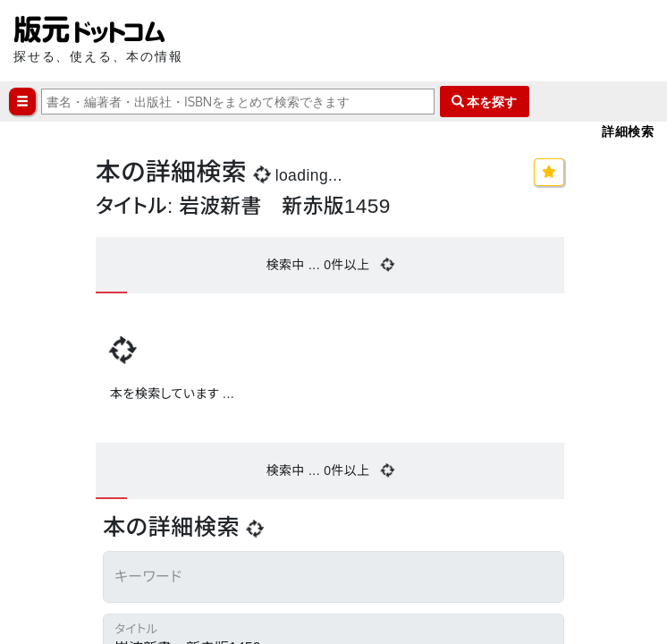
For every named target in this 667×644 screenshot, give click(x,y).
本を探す (485, 102)
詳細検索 (628, 131)
